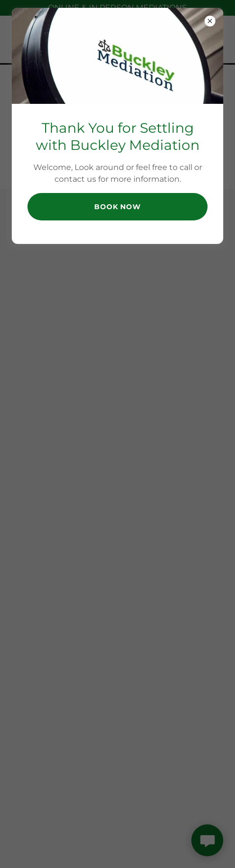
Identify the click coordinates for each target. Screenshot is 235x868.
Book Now (117, 207)
